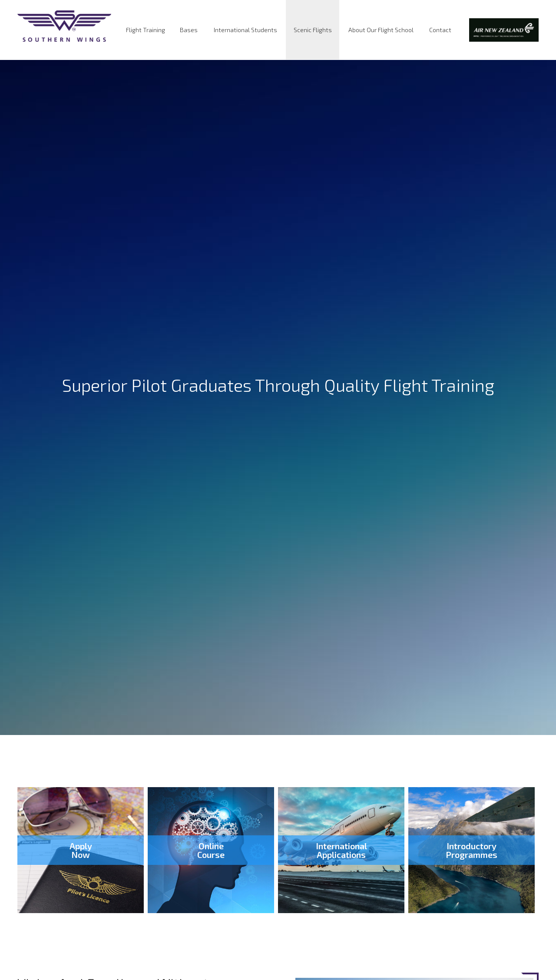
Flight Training (146, 30)
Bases (189, 30)
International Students (245, 30)
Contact (440, 30)
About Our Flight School (381, 30)
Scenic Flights (313, 30)
